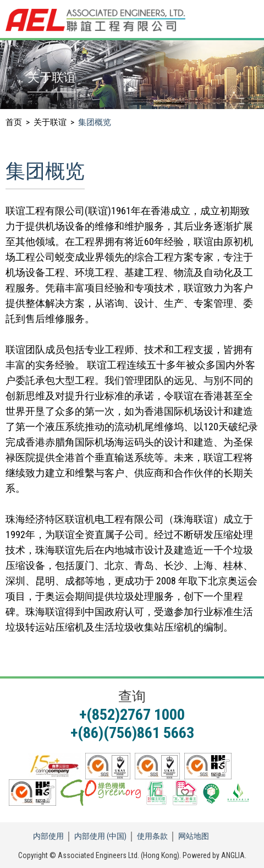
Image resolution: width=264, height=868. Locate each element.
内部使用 (48, 836)
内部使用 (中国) (100, 836)
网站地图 (194, 836)
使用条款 (152, 836)
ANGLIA (233, 855)
